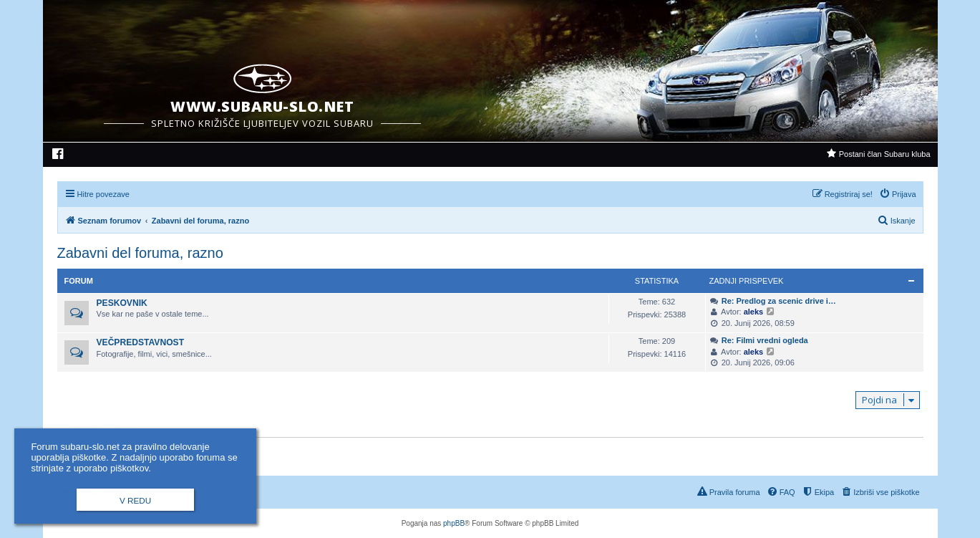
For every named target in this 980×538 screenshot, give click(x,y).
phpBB (454, 523)
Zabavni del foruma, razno (140, 253)
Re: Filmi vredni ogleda (765, 340)
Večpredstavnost (141, 342)
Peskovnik (122, 303)
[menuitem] (58, 155)
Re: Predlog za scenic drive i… (779, 301)
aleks (754, 312)
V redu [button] (135, 500)
